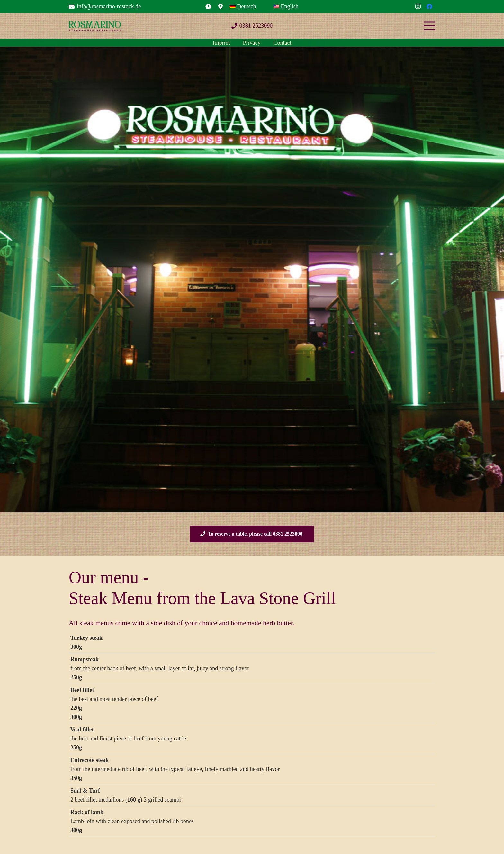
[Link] (208, 6)
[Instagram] (418, 6)
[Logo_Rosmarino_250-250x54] (95, 26)
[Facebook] (429, 6)
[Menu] (430, 26)
